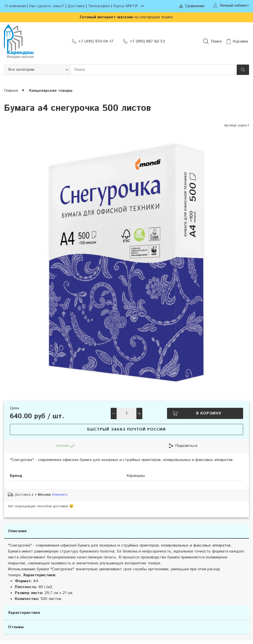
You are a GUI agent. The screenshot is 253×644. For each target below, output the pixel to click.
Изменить (60, 495)
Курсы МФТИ (125, 6)
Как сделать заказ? (47, 6)
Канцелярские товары (51, 91)
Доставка (76, 6)
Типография (99, 6)
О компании (15, 6)
